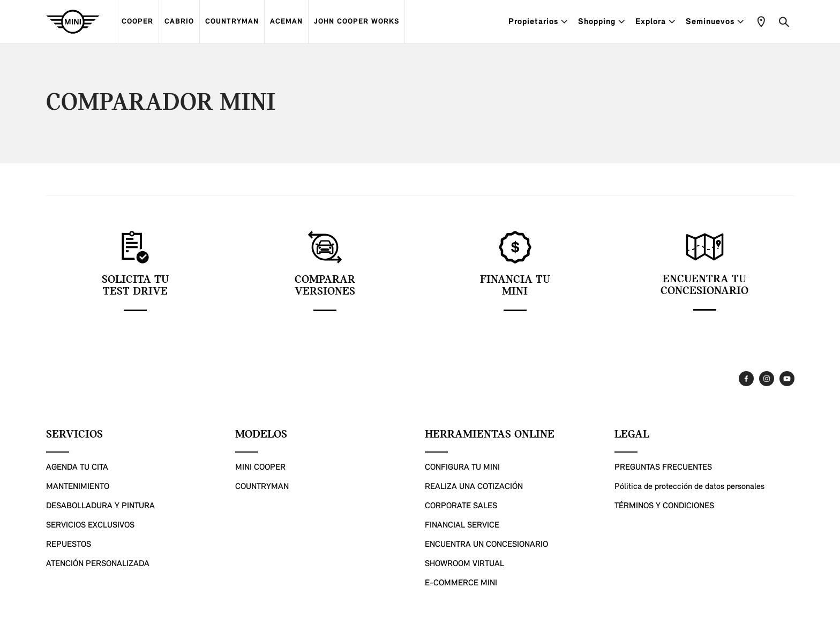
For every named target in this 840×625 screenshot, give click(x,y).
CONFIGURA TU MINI (462, 468)
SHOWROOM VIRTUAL (464, 564)
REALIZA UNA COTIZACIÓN (474, 487)
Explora (655, 22)
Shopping (601, 22)
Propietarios (538, 22)
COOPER (137, 22)
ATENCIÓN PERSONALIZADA (98, 564)
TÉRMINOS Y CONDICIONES (664, 506)
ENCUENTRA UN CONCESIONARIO (486, 545)
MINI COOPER (260, 468)
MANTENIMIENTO (78, 487)
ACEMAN (286, 22)
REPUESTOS (69, 545)
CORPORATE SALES (461, 506)
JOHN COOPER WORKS (357, 22)
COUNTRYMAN (232, 22)
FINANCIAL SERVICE (462, 525)
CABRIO (179, 22)
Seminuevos (715, 22)
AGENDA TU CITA (77, 468)
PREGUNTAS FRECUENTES (663, 468)
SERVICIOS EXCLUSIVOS (90, 525)
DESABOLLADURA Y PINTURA (100, 506)
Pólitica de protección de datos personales (689, 487)
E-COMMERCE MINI (461, 583)
